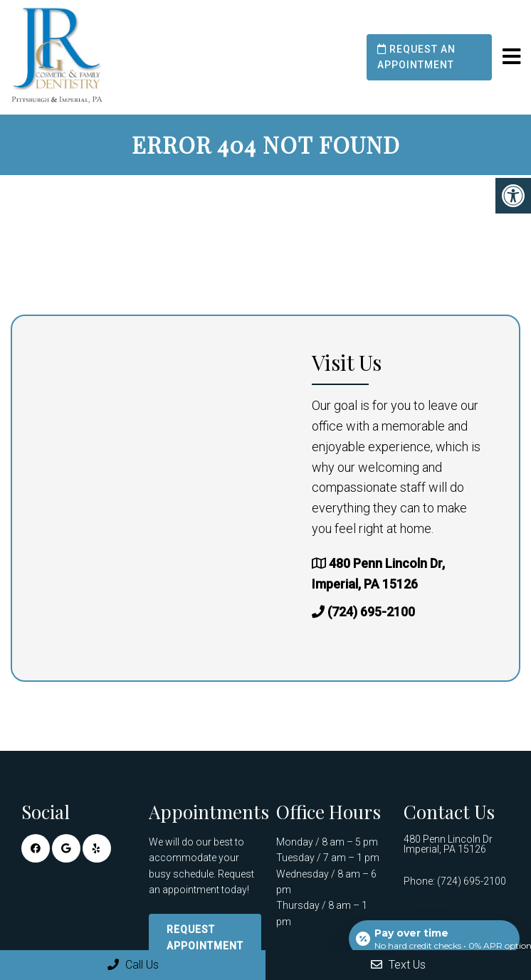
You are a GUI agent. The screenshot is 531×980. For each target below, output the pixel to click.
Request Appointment (205, 937)
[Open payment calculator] (434, 939)
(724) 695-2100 (371, 612)
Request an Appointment (416, 57)
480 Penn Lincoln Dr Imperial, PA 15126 (448, 844)
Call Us (133, 965)
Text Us (398, 965)
